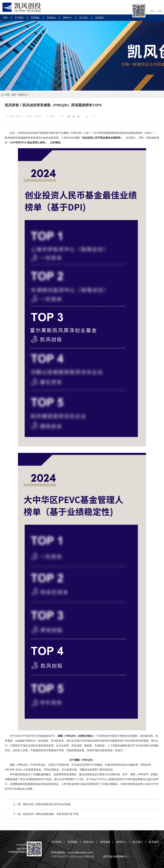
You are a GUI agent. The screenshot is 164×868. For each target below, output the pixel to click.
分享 (93, 116)
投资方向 (89, 842)
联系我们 (100, 18)
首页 (5, 18)
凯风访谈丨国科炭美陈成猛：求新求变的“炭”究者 (51, 814)
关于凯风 (56, 842)
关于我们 (19, 18)
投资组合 (51, 18)
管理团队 (35, 18)
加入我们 (84, 18)
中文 (152, 11)
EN (160, 11)
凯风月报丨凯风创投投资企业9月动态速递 (47, 804)
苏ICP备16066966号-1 (116, 857)
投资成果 (105, 842)
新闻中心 (68, 18)
